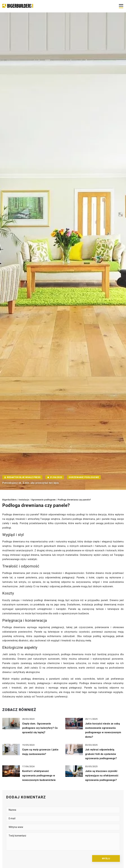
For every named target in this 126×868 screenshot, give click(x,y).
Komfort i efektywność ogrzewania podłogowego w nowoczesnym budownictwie (39, 776)
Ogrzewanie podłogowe (84, 477)
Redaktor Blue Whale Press (24, 477)
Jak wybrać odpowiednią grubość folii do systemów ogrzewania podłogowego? (101, 754)
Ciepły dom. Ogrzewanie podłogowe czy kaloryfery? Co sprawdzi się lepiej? (40, 728)
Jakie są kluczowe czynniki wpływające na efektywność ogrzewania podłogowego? (102, 776)
